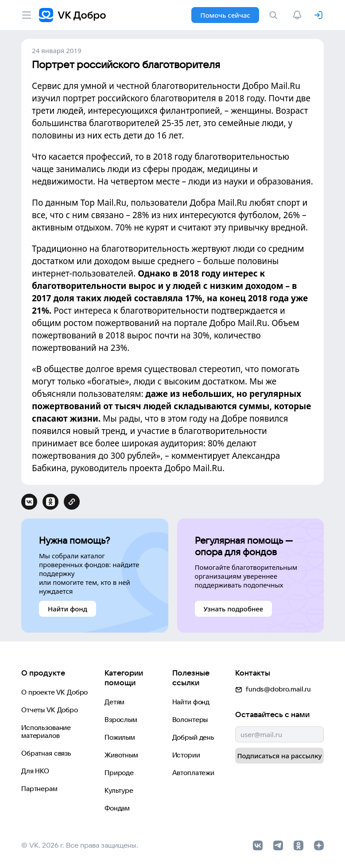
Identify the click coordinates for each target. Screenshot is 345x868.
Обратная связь (46, 753)
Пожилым (120, 737)
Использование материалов (46, 732)
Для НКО (35, 771)
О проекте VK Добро (54, 692)
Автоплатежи (193, 773)
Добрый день (193, 737)
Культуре (119, 790)
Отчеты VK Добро (50, 710)
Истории (186, 755)
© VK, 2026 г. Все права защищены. (80, 845)
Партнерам (39, 789)
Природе (119, 773)
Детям (114, 702)
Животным (121, 755)
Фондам (117, 808)
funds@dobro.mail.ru (273, 689)
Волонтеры (190, 720)
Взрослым (121, 720)
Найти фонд (191, 702)
